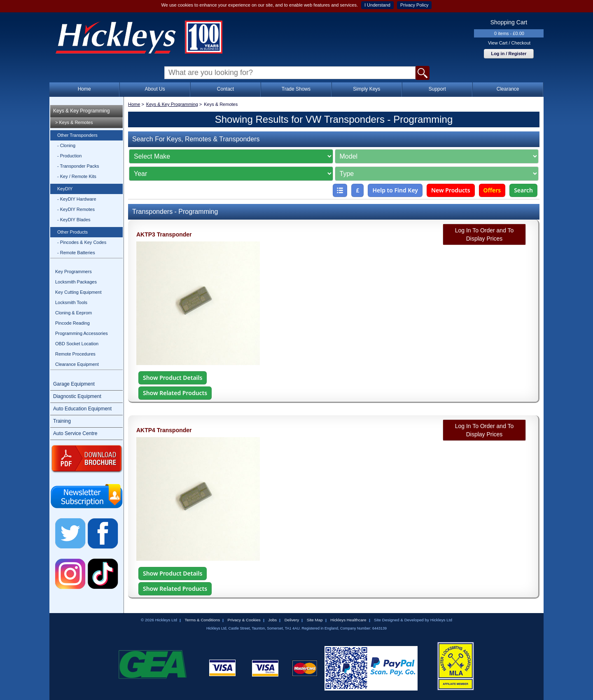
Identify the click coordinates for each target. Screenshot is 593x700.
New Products (451, 190)
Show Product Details (173, 378)
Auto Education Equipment (82, 409)
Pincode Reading (72, 323)
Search (523, 190)
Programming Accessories (82, 333)
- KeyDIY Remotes (76, 209)
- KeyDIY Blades (74, 220)
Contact (225, 89)
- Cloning (66, 145)
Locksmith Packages (76, 282)
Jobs (272, 620)
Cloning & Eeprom (74, 313)
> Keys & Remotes (74, 122)
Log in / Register (509, 54)
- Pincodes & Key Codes (82, 242)
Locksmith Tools (71, 302)
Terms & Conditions (202, 620)
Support (437, 89)
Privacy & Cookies (244, 620)
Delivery (292, 620)
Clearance (508, 89)
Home (84, 89)
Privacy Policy (414, 5)
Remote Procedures (75, 354)
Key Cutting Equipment (78, 292)
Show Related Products (175, 393)
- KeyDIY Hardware (77, 199)
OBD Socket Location (77, 344)
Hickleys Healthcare (348, 620)
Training (62, 421)
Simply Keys (367, 89)
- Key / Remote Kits (77, 176)
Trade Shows (296, 89)
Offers (492, 190)
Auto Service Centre (75, 433)
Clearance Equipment (77, 364)
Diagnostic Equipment (77, 396)
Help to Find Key (395, 190)
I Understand (377, 5)
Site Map (315, 620)
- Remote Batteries (76, 253)
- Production (69, 156)
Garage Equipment (74, 384)
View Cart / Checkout (509, 43)
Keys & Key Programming (81, 111)
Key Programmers (74, 272)
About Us (155, 89)
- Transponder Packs (78, 166)
